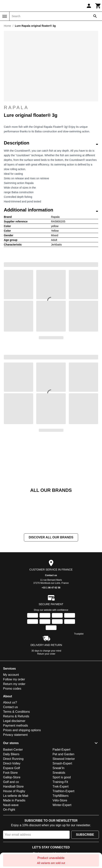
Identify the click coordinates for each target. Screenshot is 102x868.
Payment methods (16, 726)
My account (11, 675)
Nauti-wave (11, 805)
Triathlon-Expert (64, 791)
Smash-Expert (62, 763)
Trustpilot (79, 634)
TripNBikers (61, 796)
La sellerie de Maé (16, 796)
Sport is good (62, 777)
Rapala (51, 108)
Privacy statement (15, 735)
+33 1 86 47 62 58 (51, 588)
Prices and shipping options (22, 730)
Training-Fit (60, 782)
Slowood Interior (64, 759)
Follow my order (14, 679)
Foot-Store (10, 773)
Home (7, 26)
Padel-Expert (62, 750)
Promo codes (12, 689)
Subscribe (85, 835)
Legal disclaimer (14, 721)
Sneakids (59, 773)
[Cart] (98, 6)
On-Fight (9, 810)
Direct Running (13, 759)
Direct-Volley (12, 763)
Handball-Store (13, 787)
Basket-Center (13, 750)
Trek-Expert (61, 787)
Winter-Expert (62, 805)
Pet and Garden (64, 754)
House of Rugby (14, 791)
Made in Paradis (14, 800)
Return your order (46, 654)
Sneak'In (59, 768)
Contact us (51, 575)
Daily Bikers (11, 754)
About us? (10, 702)
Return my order (14, 684)
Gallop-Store (12, 777)
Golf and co (11, 782)
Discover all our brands (51, 537)
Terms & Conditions (16, 712)
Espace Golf (11, 768)
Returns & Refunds (16, 716)
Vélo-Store (60, 800)
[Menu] (5, 16)
